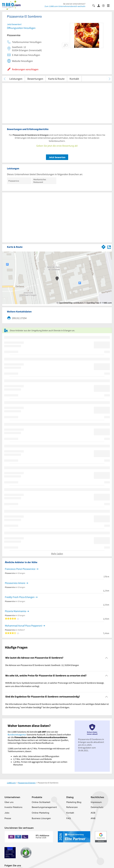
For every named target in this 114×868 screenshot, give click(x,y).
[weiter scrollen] (109, 79)
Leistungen (16, 79)
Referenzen (72, 807)
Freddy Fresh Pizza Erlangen (20, 597)
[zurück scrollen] (5, 79)
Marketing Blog (74, 802)
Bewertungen (35, 79)
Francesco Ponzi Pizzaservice (20, 569)
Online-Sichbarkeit (41, 802)
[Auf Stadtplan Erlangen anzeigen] (109, 247)
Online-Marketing (40, 813)
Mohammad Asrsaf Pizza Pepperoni (23, 626)
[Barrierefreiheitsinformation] (105, 5)
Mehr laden (57, 554)
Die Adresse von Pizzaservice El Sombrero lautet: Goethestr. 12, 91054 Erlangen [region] (42, 665)
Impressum (96, 802)
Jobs (7, 813)
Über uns (9, 802)
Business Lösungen (41, 818)
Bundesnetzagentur (17, 735)
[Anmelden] (100, 5)
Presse (8, 818)
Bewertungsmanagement (44, 807)
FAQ (68, 818)
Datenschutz (97, 807)
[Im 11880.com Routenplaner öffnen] (104, 246)
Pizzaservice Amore (15, 583)
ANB (93, 818)
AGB (93, 813)
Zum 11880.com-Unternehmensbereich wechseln (65, 6)
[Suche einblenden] (95, 5)
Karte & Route (56, 79)
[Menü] (109, 5)
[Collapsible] (107, 658)
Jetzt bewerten (57, 157)
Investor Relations (13, 807)
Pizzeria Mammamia (15, 611)
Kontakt (74, 79)
